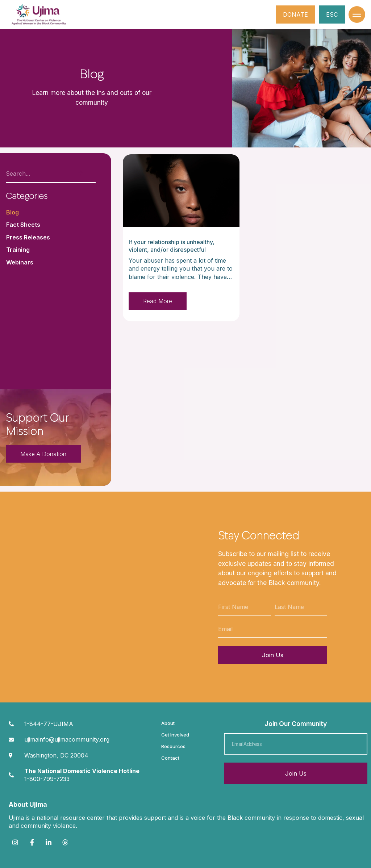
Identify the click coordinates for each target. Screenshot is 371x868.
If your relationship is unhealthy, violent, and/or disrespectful (172, 246)
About (168, 723)
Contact (170, 758)
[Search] (80, 174)
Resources (173, 746)
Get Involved (175, 735)
